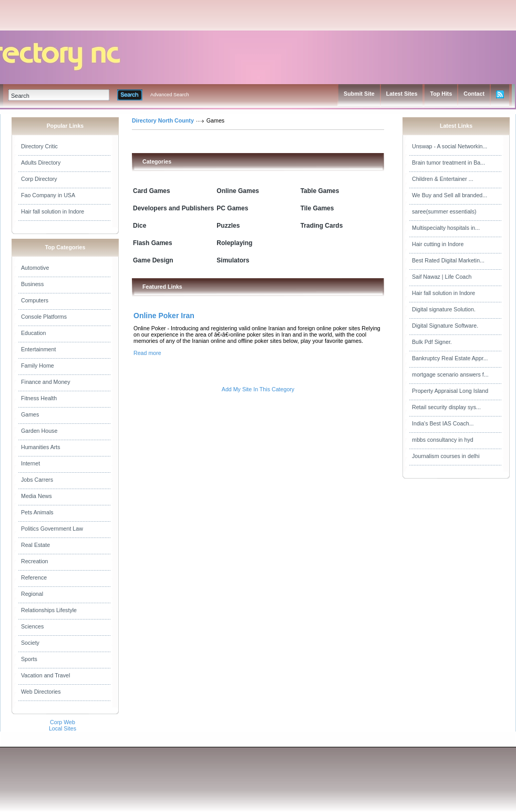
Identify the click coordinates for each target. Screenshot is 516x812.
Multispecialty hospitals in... (446, 228)
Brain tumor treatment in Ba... (448, 163)
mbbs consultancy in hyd (443, 440)
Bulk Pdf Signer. (432, 342)
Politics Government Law (52, 529)
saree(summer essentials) (444, 211)
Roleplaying (234, 243)
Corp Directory (39, 179)
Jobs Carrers (37, 480)
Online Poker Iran (164, 316)
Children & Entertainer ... (443, 179)
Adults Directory (41, 163)
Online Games (238, 191)
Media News (37, 496)
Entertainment (38, 349)
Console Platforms (44, 317)
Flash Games (153, 243)
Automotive (35, 268)
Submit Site (359, 94)
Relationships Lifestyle (49, 610)
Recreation (35, 561)
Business (32, 284)
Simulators (233, 260)
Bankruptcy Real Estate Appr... (450, 358)
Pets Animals (37, 512)
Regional (32, 594)
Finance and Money (46, 382)
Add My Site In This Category (258, 389)
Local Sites (63, 728)
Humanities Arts (41, 447)
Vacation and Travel (45, 675)
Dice (140, 226)
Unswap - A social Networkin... (450, 146)
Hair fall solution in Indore (53, 211)
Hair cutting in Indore (438, 244)
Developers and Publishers (173, 208)
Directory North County (163, 120)
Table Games (320, 191)
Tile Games (317, 208)
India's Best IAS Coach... (443, 423)
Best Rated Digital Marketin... (448, 260)
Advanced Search (170, 95)
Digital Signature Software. (445, 326)
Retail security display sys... (446, 407)
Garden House (39, 431)
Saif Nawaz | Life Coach (442, 277)
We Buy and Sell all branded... (450, 195)
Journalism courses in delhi (446, 456)
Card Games (152, 191)
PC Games (232, 208)
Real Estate (35, 545)
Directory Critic (39, 146)
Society (30, 643)
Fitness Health (39, 398)
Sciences (32, 626)
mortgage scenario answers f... (450, 374)
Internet (30, 463)
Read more (147, 353)
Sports (29, 659)
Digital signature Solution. (444, 309)
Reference (34, 577)
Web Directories (41, 692)
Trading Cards (322, 226)
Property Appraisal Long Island (450, 391)
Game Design (153, 260)
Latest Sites (402, 94)
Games (30, 414)
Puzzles (228, 226)
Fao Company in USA (48, 195)
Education (33, 333)
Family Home (38, 366)
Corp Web (63, 722)
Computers (35, 300)
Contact (474, 94)
